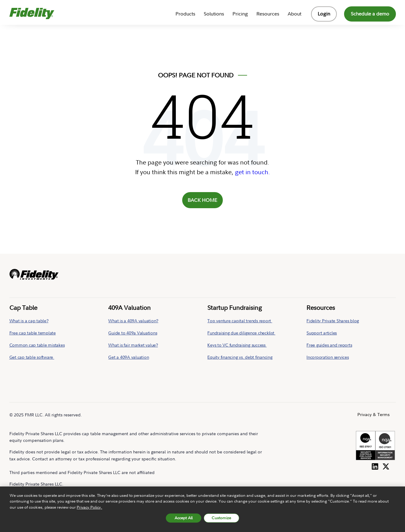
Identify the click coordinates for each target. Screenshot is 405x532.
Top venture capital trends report (240, 321)
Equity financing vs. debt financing (240, 357)
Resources (268, 14)
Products (185, 14)
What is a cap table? (29, 321)
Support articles (322, 333)
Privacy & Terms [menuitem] (373, 414)
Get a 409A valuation (129, 357)
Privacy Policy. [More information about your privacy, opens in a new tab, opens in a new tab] (89, 509)
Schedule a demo (370, 14)
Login (324, 14)
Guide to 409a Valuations (133, 333)
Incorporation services (328, 357)
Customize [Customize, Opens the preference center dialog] (221, 520)
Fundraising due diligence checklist (241, 333)
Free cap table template (33, 333)
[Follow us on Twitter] (386, 465)
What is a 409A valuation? (133, 321)
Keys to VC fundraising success (237, 345)
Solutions (214, 14)
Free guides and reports (329, 345)
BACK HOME (202, 200)
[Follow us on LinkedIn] (375, 465)
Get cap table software (32, 357)
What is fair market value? (133, 345)
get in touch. (253, 172)
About (295, 14)
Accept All (184, 520)
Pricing (240, 14)
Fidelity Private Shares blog (333, 321)
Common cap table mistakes (37, 345)
